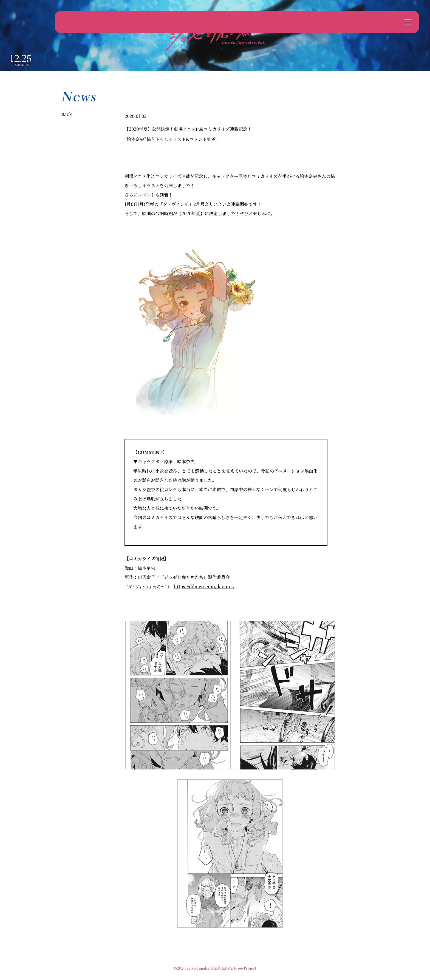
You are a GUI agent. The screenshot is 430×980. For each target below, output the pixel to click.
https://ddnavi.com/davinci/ (204, 586)
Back (67, 114)
